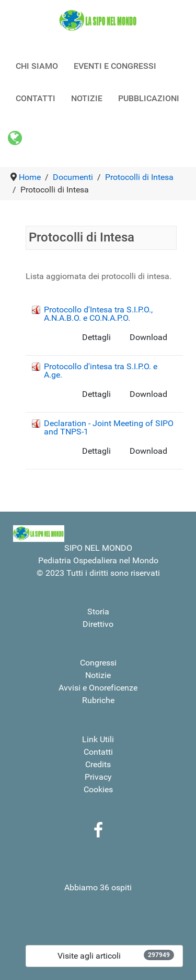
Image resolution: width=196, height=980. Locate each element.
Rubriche (98, 700)
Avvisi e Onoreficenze (98, 688)
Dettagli (96, 337)
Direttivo (98, 624)
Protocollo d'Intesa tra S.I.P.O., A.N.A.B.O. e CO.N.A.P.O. (98, 314)
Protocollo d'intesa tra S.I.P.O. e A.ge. (101, 371)
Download (148, 337)
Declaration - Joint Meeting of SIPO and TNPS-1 (109, 427)
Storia (98, 612)
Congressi (98, 663)
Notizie (98, 675)
